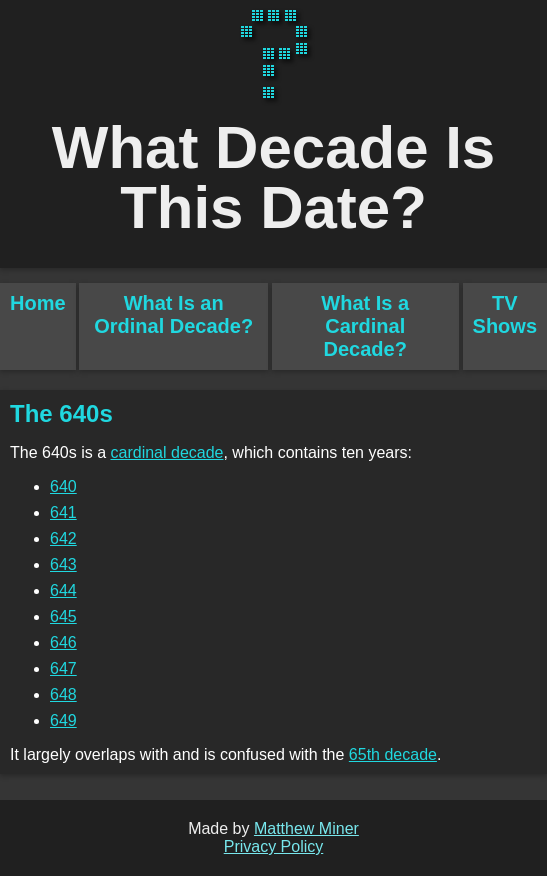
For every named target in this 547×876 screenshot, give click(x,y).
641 (63, 512)
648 (63, 694)
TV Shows (505, 314)
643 (63, 564)
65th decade (393, 754)
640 (63, 486)
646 (63, 642)
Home (38, 303)
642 (63, 538)
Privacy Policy (274, 846)
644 (63, 590)
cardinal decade (167, 452)
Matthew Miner (306, 828)
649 (63, 720)
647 (63, 668)
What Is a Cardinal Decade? (365, 326)
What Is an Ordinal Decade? (173, 314)
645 (63, 616)
